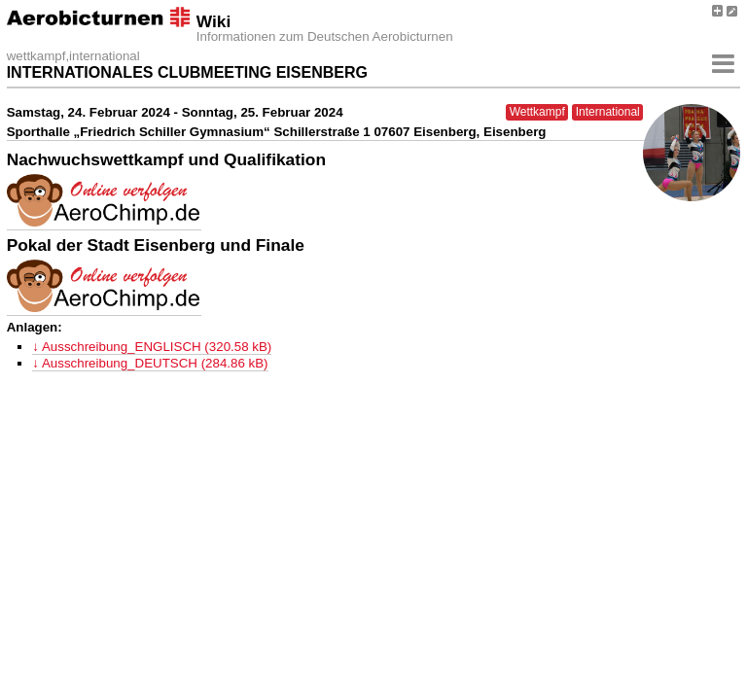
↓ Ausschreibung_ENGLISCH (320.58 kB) (152, 347)
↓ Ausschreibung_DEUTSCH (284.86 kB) (150, 363)
